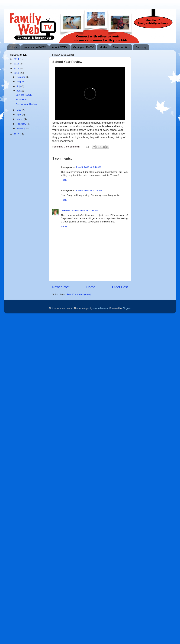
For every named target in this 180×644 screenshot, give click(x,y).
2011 (17, 73)
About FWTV (60, 47)
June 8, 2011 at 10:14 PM (85, 210)
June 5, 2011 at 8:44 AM (88, 167)
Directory (141, 47)
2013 (17, 64)
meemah (66, 210)
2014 (17, 59)
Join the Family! (24, 95)
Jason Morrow (101, 308)
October (21, 77)
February (22, 124)
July (19, 86)
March (20, 119)
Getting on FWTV (83, 47)
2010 (17, 134)
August (21, 82)
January (21, 128)
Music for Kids (121, 47)
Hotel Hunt (22, 99)
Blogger (127, 308)
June (19, 91)
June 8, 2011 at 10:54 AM (89, 190)
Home (14, 47)
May (19, 110)
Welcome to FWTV (35, 47)
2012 (17, 68)
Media (103, 47)
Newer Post (61, 287)
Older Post (120, 287)
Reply (64, 180)
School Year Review (27, 104)
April (19, 115)
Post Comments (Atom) (79, 294)
